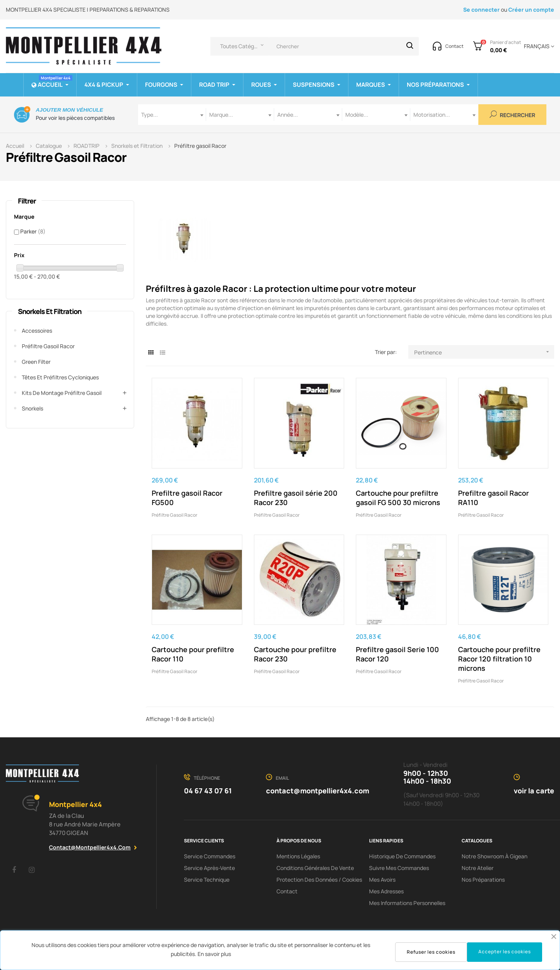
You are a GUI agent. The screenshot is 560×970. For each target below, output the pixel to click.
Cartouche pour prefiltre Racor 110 (193, 654)
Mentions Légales (298, 856)
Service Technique (207, 880)
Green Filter (36, 362)
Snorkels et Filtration (50, 311)
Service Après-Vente (209, 868)
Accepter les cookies (505, 952)
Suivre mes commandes (399, 868)
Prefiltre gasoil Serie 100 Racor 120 (397, 654)
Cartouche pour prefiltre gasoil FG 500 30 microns (398, 498)
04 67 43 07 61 (208, 791)
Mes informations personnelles (407, 903)
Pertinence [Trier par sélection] (484, 352)
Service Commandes (210, 856)
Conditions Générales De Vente (315, 868)
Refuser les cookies (431, 952)
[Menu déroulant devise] (538, 46)
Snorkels (32, 408)
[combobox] (172, 115)
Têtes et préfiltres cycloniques (60, 377)
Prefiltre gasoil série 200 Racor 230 (296, 498)
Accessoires (37, 331)
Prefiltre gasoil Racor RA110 (493, 498)
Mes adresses (386, 891)
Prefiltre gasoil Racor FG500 (187, 498)
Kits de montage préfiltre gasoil (62, 393)
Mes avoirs (382, 880)
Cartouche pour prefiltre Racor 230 (295, 654)
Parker (33, 231)
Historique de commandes (402, 856)
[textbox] (172, 115)
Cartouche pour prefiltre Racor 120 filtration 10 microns (499, 659)
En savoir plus (214, 954)
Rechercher (513, 115)
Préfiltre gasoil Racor (48, 346)
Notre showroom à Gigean (494, 856)
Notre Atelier (478, 868)
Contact (287, 891)
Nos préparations (483, 880)
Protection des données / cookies (319, 880)
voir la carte (534, 791)
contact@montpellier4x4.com (90, 847)
